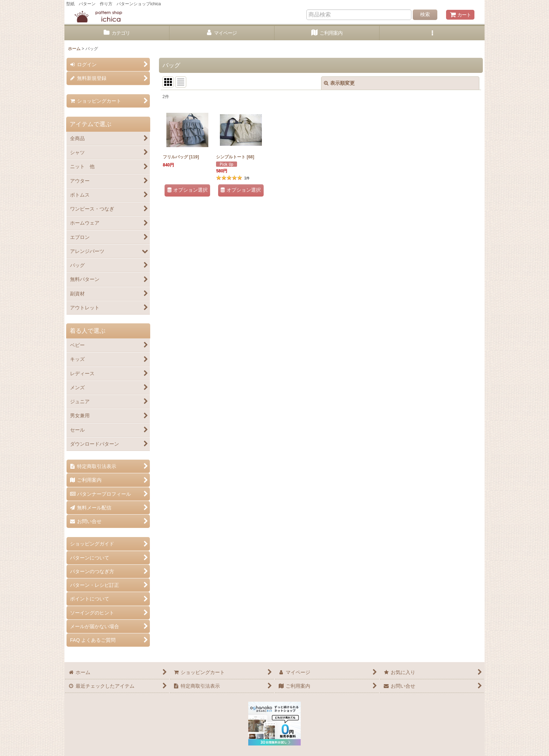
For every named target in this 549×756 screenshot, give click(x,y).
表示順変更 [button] (339, 83)
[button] (432, 33)
